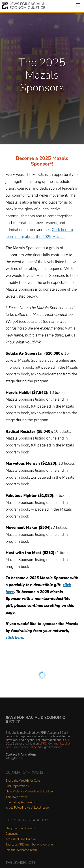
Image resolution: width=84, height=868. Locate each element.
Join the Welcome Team (21, 850)
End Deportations (17, 786)
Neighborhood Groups (20, 829)
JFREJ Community (52, 744)
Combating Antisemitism (22, 802)
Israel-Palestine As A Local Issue (27, 808)
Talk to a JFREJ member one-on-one (29, 845)
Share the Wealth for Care (23, 781)
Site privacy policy (25, 747)
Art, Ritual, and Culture (21, 839)
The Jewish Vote (16, 797)
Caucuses (12, 834)
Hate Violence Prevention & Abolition (30, 792)
